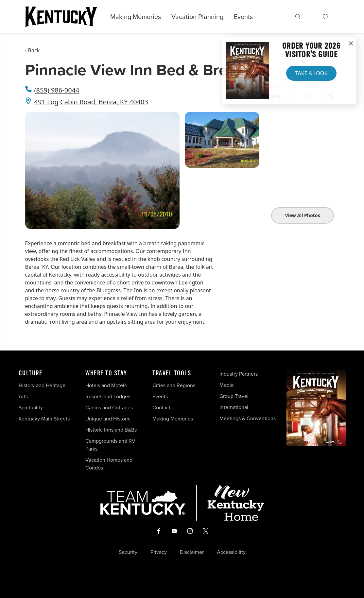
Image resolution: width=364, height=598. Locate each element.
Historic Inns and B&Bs (111, 430)
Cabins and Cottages (109, 408)
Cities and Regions (174, 385)
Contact (161, 408)
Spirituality (31, 408)
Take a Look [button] (311, 73)
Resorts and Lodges (108, 396)
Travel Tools (172, 373)
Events (243, 17)
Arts (23, 396)
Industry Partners (239, 374)
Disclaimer (192, 552)
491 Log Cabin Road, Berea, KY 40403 (91, 102)
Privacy (159, 552)
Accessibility (231, 552)
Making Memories (136, 17)
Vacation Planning (197, 17)
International (234, 407)
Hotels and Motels (106, 385)
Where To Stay (106, 373)
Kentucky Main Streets (44, 419)
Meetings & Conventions (248, 418)
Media (226, 385)
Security (128, 552)
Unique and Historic (108, 419)
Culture (31, 373)
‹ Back (33, 50)
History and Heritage (43, 385)
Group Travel (234, 396)
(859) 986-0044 (57, 90)
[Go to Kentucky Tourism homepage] (61, 17)
